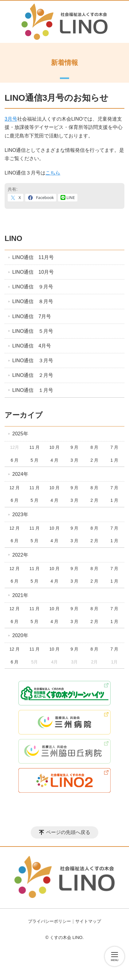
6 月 (15, 460)
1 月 (114, 460)
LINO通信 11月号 (33, 257)
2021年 (20, 595)
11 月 (35, 447)
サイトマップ (88, 921)
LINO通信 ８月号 (33, 301)
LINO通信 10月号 (33, 272)
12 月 (15, 488)
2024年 (20, 474)
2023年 (20, 514)
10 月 (55, 447)
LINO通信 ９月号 (33, 287)
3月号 (11, 119)
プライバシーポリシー (49, 921)
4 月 (55, 460)
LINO (13, 238)
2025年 (20, 434)
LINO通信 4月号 (32, 346)
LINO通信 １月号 (33, 390)
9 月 (75, 447)
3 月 (75, 460)
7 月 (114, 447)
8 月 (95, 447)
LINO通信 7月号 (32, 316)
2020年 (20, 635)
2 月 (95, 460)
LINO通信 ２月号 (33, 375)
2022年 (20, 555)
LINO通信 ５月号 (33, 331)
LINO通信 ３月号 (33, 360)
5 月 (35, 460)
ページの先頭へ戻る (68, 832)
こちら (53, 173)
